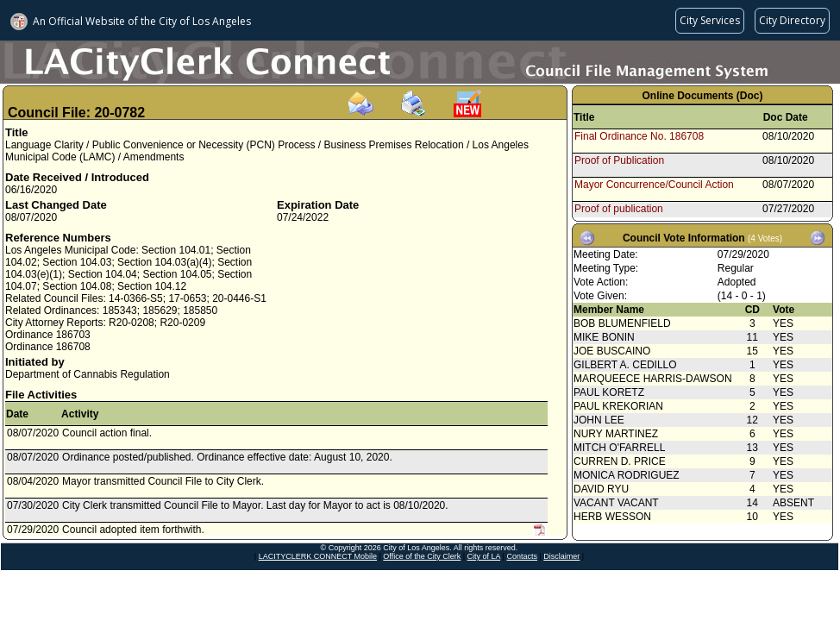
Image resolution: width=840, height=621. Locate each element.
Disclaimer (561, 556)
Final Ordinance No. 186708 (639, 136)
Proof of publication (619, 209)
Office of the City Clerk (422, 556)
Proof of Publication (619, 160)
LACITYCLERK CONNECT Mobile (318, 556)
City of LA (484, 556)
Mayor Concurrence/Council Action (654, 185)
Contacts (522, 556)
